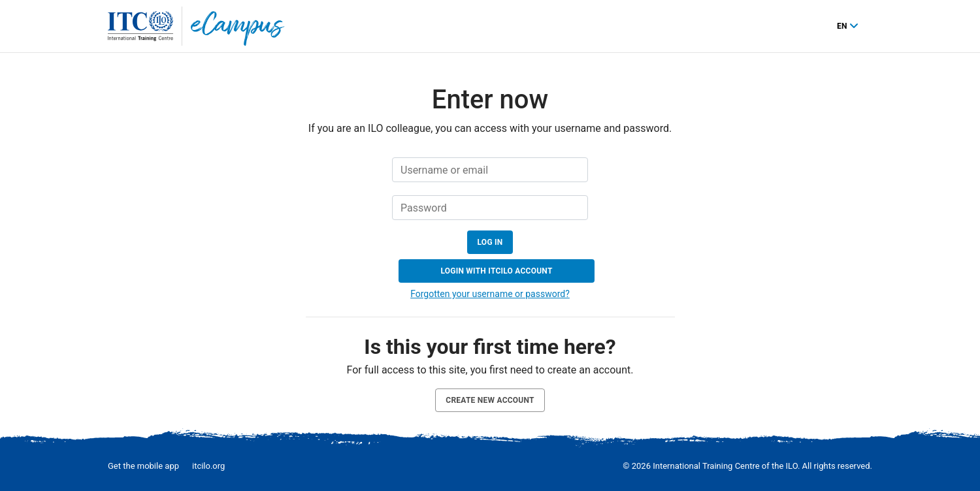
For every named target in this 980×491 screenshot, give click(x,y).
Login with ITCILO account (496, 271)
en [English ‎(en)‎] (843, 26)
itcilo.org (208, 466)
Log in (490, 242)
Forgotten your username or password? (490, 294)
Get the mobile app (143, 466)
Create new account (490, 400)
